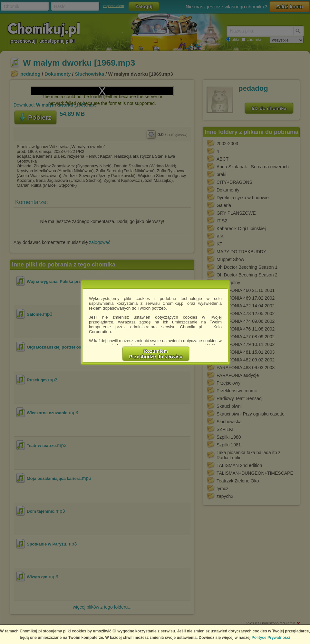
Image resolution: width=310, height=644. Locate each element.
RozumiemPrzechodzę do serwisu (156, 354)
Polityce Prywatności (271, 638)
